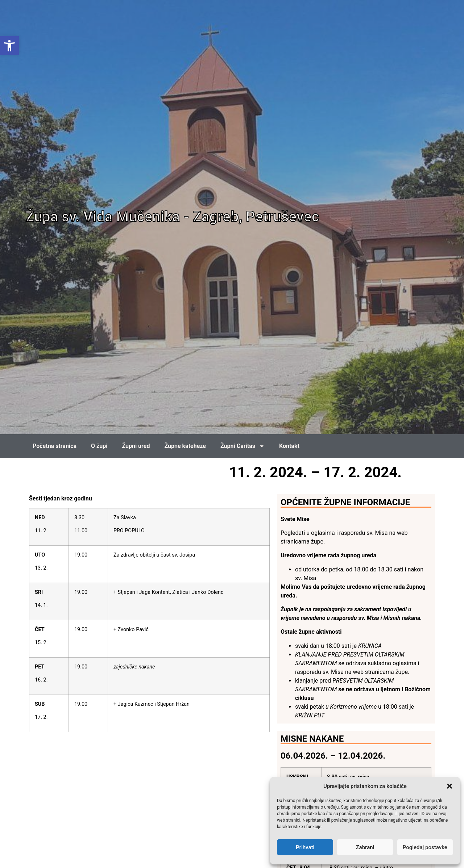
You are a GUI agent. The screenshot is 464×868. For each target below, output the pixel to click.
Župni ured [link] (136, 446)
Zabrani (365, 847)
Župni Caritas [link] (243, 446)
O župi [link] (99, 446)
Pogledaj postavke (425, 847)
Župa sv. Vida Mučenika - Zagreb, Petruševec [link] (172, 217)
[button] (449, 786)
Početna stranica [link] (55, 446)
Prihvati (305, 847)
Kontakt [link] (289, 446)
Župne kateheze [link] (185, 446)
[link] (9, 46)
